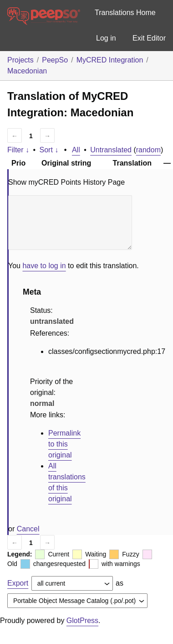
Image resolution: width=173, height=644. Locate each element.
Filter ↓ (18, 150)
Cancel (28, 529)
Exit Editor (149, 38)
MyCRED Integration (110, 60)
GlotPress (82, 621)
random (148, 150)
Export (18, 583)
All (76, 150)
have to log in (44, 266)
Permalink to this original (64, 444)
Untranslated (111, 150)
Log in (106, 38)
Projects (20, 60)
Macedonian (27, 71)
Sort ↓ (49, 150)
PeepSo (55, 60)
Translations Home (125, 13)
